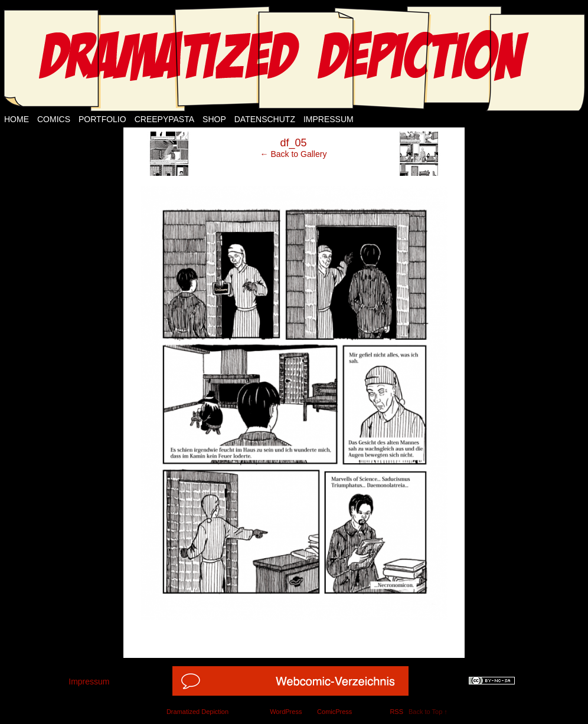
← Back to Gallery (294, 154)
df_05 (293, 143)
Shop (214, 119)
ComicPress (334, 712)
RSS (396, 712)
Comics (54, 119)
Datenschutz (265, 119)
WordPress (286, 712)
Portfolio (102, 119)
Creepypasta (164, 119)
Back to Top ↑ (428, 712)
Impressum (329, 119)
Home (17, 119)
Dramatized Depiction (197, 712)
